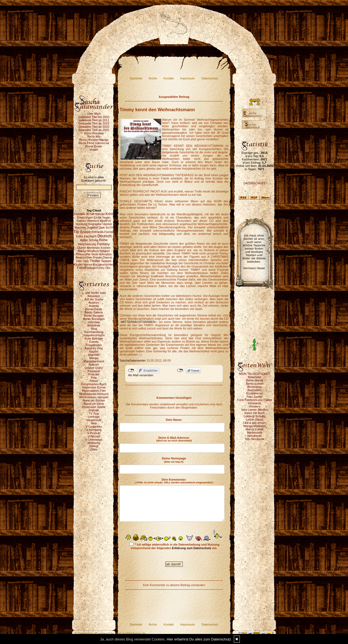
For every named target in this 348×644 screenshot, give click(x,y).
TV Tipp (94, 413)
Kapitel (94, 351)
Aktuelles (94, 296)
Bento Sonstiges (94, 319)
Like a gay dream (254, 423)
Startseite (136, 78)
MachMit (94, 355)
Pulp (94, 378)
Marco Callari (255, 429)
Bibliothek (94, 325)
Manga (94, 358)
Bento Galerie (94, 312)
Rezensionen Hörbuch (94, 394)
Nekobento (254, 436)
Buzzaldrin (254, 390)
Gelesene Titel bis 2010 (94, 117)
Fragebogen (94, 345)
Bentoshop (255, 387)
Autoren (94, 303)
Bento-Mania (254, 380)
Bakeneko (255, 377)
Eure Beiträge (94, 338)
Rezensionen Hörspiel (94, 397)
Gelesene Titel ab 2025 (94, 130)
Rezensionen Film (94, 391)
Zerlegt (94, 446)
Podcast (94, 374)
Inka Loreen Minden (254, 410)
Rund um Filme (94, 404)
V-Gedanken (94, 427)
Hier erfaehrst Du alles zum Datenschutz (199, 639)
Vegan (94, 150)
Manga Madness (254, 426)
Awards (94, 306)
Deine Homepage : (174, 460)
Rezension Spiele (94, 407)
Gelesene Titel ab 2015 (94, 123)
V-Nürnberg (94, 430)
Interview (94, 322)
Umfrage (94, 417)
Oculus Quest (94, 368)
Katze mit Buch (254, 413)
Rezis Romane (94, 133)
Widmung (94, 443)
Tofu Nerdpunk (254, 439)
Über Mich (94, 114)
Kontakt (169, 78)
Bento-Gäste (94, 309)
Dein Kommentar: (174, 481)
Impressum (188, 78)
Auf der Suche (94, 299)
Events (94, 342)
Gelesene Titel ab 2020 (94, 127)
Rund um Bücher (94, 400)
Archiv (153, 78)
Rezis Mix (94, 136)
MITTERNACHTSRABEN (138, 322)
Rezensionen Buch (94, 384)
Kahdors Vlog (94, 348)
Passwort (94, 371)
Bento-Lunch (254, 384)
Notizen (94, 365)
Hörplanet (254, 403)
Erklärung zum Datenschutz (192, 548)
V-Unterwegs (94, 440)
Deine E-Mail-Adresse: (174, 439)
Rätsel (94, 381)
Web (94, 423)
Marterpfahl (254, 433)
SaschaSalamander (133, 360)
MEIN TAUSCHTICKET (254, 374)
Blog (94, 329)
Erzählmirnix (255, 393)
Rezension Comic (94, 387)
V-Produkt (94, 433)
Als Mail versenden (141, 375)
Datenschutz (210, 78)
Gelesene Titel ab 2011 (94, 120)
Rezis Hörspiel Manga (94, 140)
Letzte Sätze (254, 419)
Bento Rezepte (94, 316)
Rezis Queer (94, 146)
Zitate (94, 449)
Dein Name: (174, 420)
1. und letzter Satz (94, 293)
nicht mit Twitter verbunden (180, 371)
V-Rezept (94, 436)
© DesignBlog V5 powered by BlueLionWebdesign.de (110, 633)
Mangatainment (94, 361)
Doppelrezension (94, 335)
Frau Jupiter (255, 397)
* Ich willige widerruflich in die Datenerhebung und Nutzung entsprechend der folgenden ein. (175, 546)
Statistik (94, 410)
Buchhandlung (94, 332)
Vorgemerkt (94, 420)
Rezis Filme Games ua (94, 143)
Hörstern (254, 406)
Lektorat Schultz (255, 416)
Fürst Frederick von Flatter (255, 400)
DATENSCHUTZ (254, 183)
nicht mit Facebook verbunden (131, 371)
